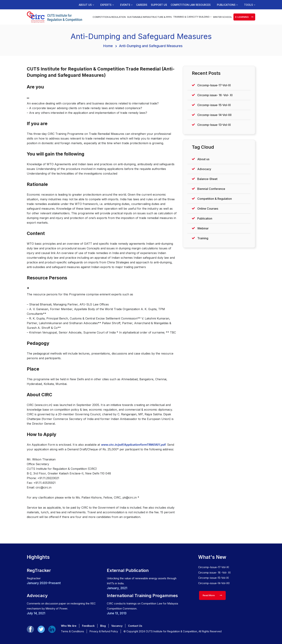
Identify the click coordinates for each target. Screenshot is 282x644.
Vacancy (117, 626)
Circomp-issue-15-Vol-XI (214, 105)
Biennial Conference (211, 189)
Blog (103, 626)
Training (203, 238)
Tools (250, 5)
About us (86, 5)
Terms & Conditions (72, 631)
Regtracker (34, 578)
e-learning (244, 17)
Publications (227, 5)
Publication (205, 218)
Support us (159, 5)
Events (126, 5)
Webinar (203, 228)
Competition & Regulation (109, 17)
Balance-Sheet (207, 179)
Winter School (222, 17)
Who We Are (69, 626)
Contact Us (135, 626)
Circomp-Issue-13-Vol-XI (214, 125)
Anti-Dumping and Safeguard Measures (151, 46)
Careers (142, 5)
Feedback (88, 626)
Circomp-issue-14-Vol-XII (214, 115)
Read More (212, 595)
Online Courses (208, 209)
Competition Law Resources (191, 5)
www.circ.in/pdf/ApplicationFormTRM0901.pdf (133, 445)
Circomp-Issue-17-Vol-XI (214, 85)
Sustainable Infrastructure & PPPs (149, 17)
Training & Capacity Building (192, 17)
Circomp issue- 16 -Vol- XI (215, 95)
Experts (107, 5)
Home (108, 46)
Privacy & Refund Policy (104, 631)
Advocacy (204, 169)
